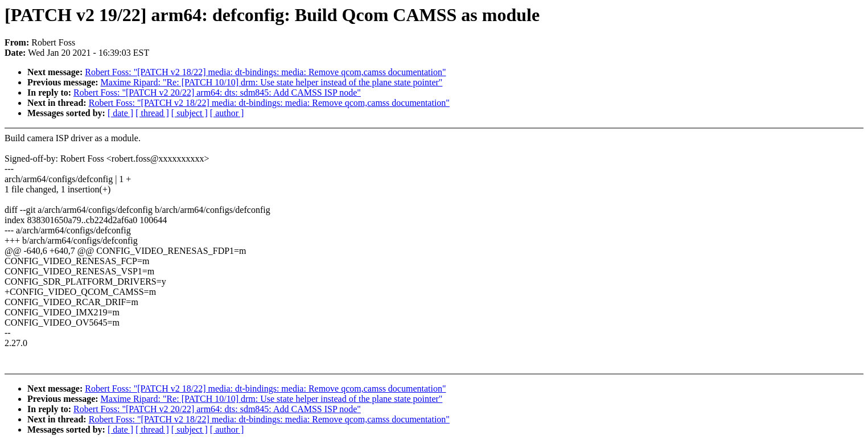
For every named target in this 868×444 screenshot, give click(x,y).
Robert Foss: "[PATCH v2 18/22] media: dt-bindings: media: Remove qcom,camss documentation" (265, 72)
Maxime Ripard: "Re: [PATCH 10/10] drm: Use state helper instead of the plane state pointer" (272, 82)
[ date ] (120, 113)
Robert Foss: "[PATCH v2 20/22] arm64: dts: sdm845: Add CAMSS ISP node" (217, 92)
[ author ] (227, 113)
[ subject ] (190, 113)
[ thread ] (152, 113)
